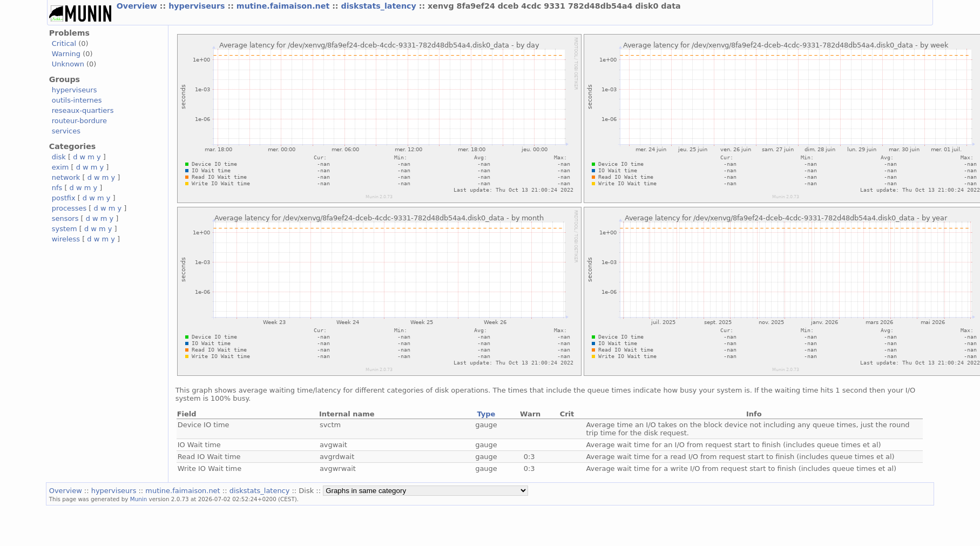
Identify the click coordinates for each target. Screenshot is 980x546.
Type (486, 414)
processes (69, 208)
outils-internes (77, 100)
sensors (65, 218)
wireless (66, 239)
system (65, 229)
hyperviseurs (198, 6)
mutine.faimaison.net (284, 6)
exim (60, 167)
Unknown (68, 64)
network (66, 177)
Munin (139, 499)
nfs (57, 188)
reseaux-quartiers (83, 110)
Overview (138, 6)
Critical (64, 43)
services (66, 131)
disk (59, 157)
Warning (66, 54)
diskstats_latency (380, 6)
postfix (64, 198)
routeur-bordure (79, 121)
